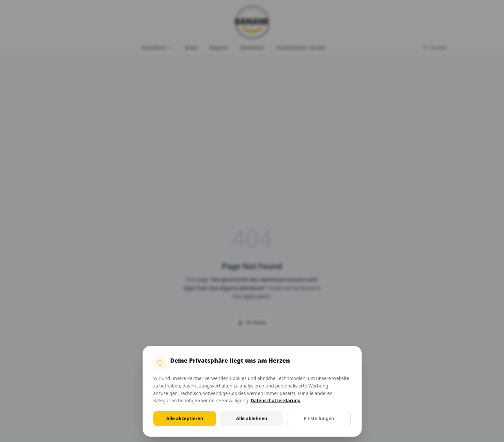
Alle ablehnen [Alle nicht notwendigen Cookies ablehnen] (252, 418)
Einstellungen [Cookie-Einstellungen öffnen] (319, 418)
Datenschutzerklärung (275, 400)
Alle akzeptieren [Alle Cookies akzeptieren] (185, 418)
